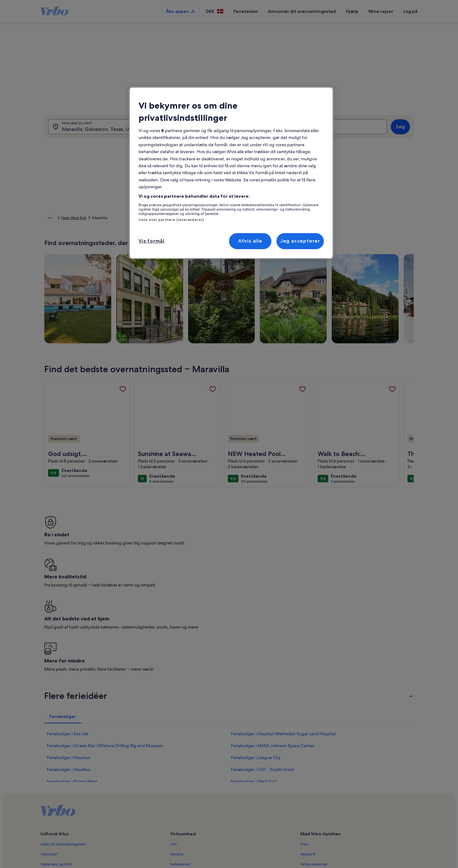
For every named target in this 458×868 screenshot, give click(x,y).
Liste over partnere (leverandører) (171, 220)
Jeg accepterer (300, 241)
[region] (231, 173)
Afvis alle (250, 241)
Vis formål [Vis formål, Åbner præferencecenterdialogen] (152, 241)
